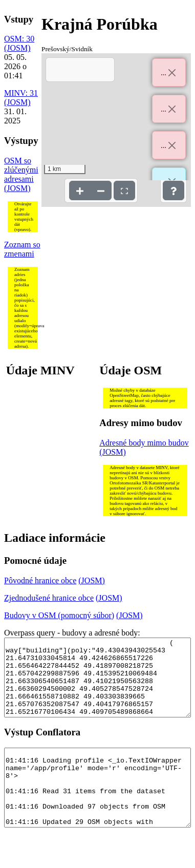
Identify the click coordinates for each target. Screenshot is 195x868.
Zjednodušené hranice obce (49, 598)
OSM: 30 (19, 39)
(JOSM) (17, 48)
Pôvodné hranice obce (40, 580)
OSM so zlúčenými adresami (21, 170)
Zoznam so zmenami (22, 249)
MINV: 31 (21, 93)
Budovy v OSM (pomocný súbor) (59, 615)
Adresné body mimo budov (144, 443)
